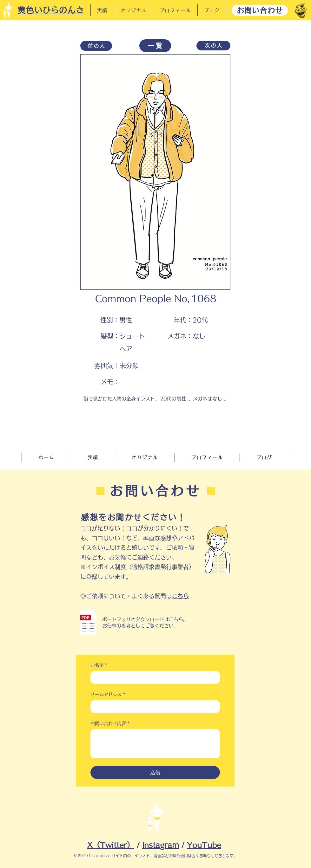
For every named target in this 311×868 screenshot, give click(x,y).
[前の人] (96, 46)
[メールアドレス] (153, 707)
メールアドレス (108, 695)
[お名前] (153, 677)
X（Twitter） (111, 845)
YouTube (204, 845)
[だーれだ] (301, 10)
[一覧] (155, 46)
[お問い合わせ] (260, 10)
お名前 (99, 665)
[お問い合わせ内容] (155, 744)
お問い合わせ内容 (110, 724)
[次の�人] (213, 46)
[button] (88, 622)
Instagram (161, 845)
